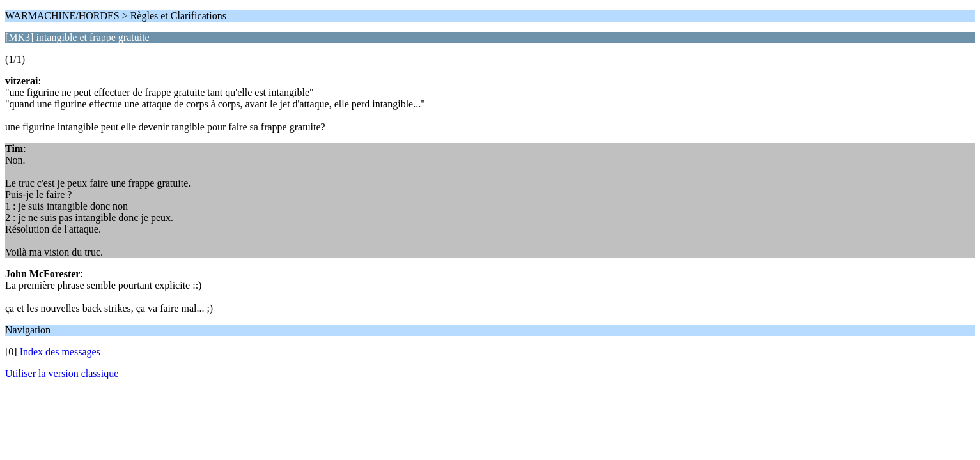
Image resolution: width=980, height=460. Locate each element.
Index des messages (60, 352)
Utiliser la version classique (62, 373)
